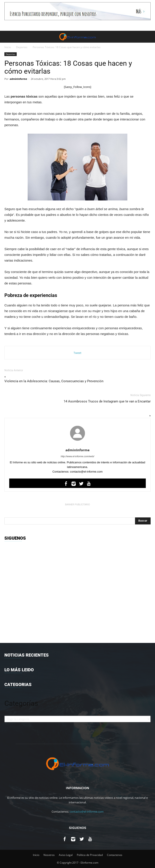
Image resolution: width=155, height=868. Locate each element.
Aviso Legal (66, 855)
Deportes (22, 47)
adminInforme (18, 79)
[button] (149, 37)
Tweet (77, 353)
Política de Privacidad (90, 855)
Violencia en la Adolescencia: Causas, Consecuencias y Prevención (54, 381)
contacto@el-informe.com (87, 812)
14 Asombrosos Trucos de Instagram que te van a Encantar (107, 401)
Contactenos (115, 855)
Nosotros (49, 855)
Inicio (8, 47)
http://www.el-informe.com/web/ (78, 456)
